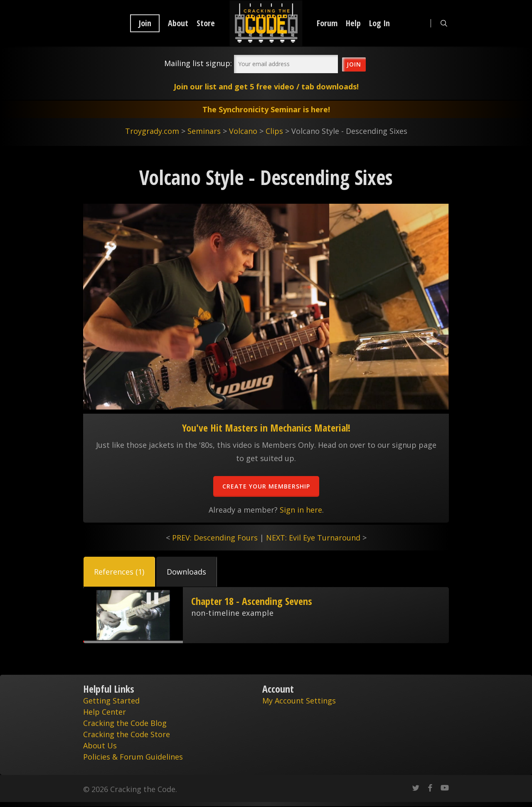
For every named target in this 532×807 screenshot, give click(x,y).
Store (206, 23)
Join (145, 23)
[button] (119, 572)
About (178, 23)
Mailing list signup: (198, 63)
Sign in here (301, 510)
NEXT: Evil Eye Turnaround (313, 538)
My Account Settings (299, 701)
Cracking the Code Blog (125, 723)
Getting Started (111, 701)
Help (353, 23)
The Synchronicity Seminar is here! (266, 109)
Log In (379, 23)
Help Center (105, 712)
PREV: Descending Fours (215, 538)
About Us (100, 745)
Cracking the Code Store (127, 734)
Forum (327, 23)
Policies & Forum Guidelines (133, 757)
